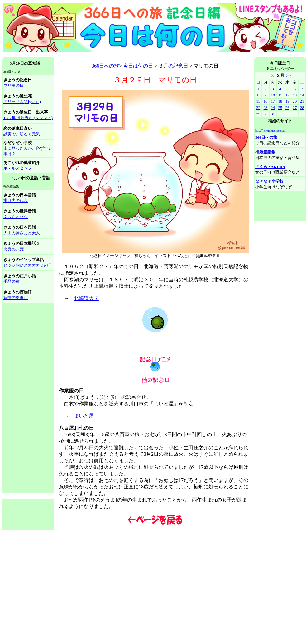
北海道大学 (86, 298)
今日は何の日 (138, 66)
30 (266, 114)
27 (295, 107)
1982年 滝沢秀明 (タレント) (28, 118)
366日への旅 (105, 66)
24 (273, 107)
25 (280, 107)
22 (258, 107)
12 (287, 95)
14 (302, 95)
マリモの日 (14, 85)
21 (302, 101)
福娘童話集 (265, 152)
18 (280, 101)
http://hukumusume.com (270, 131)
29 (258, 114)
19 (287, 101)
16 (266, 101)
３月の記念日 (173, 66)
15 (258, 101)
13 (295, 95)
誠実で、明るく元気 (22, 134)
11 (280, 95)
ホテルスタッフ (18, 168)
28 (302, 107)
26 (287, 107)
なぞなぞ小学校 (269, 181)
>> (288, 75)
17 (273, 101)
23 (266, 107)
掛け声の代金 (16, 201)
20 (295, 101)
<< (272, 75)
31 (273, 114)
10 (273, 95)
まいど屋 (84, 416)
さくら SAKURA (270, 167)
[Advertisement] (28, 398)
